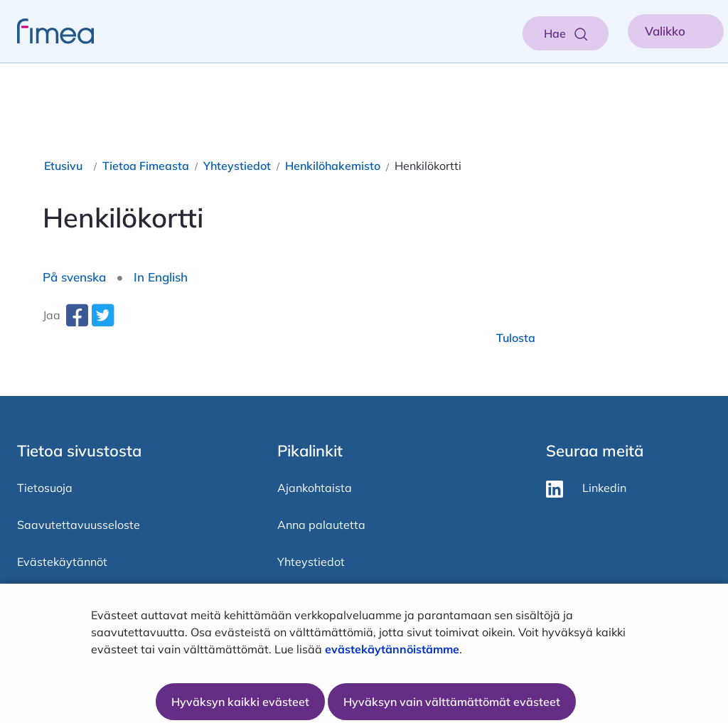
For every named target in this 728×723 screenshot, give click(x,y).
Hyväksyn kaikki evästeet (240, 702)
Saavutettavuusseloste (79, 525)
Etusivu (63, 166)
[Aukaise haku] (566, 33)
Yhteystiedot (237, 166)
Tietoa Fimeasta (146, 166)
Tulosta (516, 338)
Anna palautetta (321, 525)
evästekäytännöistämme (392, 649)
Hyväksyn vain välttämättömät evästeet (452, 702)
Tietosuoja (45, 488)
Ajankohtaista (315, 488)
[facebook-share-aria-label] (77, 321)
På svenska (74, 277)
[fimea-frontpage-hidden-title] (47, 31)
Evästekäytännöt (62, 562)
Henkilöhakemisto (333, 166)
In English (161, 277)
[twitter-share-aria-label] (102, 321)
